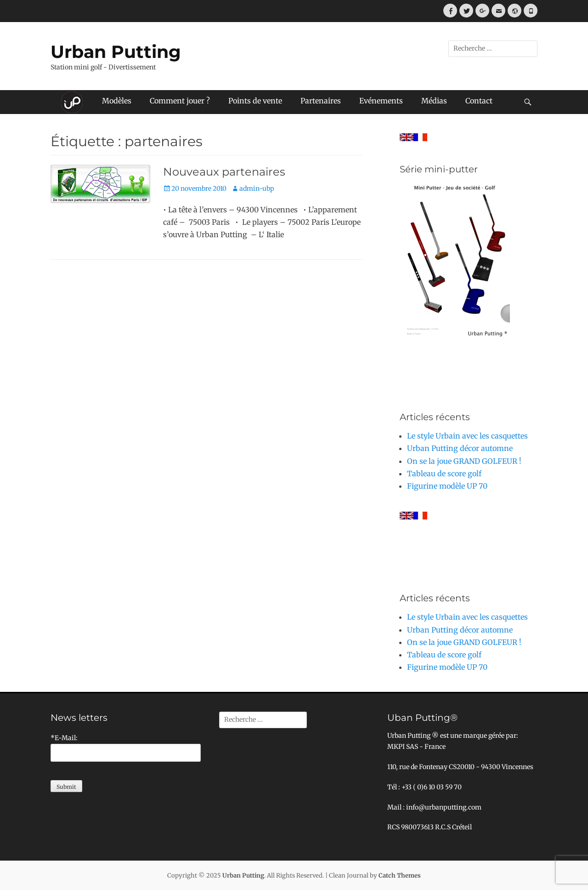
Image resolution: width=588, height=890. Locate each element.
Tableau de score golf (444, 474)
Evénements (381, 101)
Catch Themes (400, 876)
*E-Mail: (64, 738)
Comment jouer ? (180, 101)
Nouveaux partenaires (224, 172)
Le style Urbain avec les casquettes (467, 436)
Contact (479, 101)
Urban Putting (116, 52)
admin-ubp (257, 188)
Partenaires (321, 101)
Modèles (117, 101)
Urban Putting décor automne (460, 448)
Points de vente (255, 101)
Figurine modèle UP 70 (447, 486)
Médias (434, 101)
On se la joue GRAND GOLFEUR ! (464, 461)
